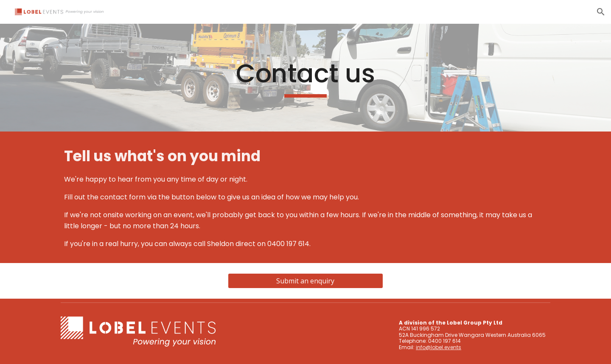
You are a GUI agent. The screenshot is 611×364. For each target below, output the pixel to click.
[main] (305, 78)
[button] (601, 12)
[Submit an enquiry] (305, 281)
